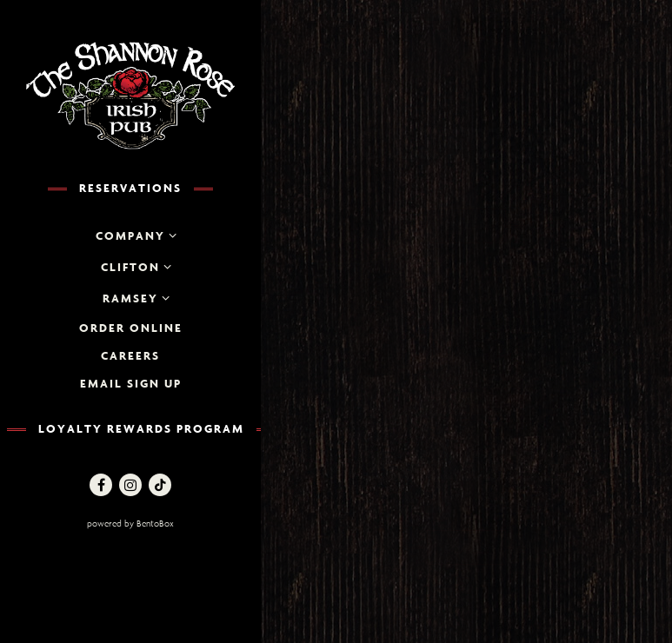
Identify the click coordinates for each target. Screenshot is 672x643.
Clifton (130, 267)
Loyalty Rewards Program (141, 428)
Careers (130, 355)
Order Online (131, 328)
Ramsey (130, 298)
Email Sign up (131, 383)
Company (130, 235)
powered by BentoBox (169, 523)
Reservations (130, 188)
